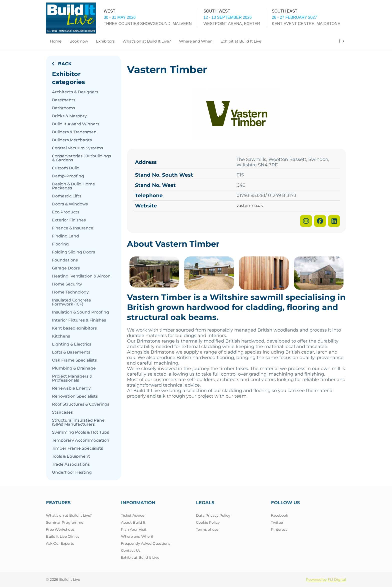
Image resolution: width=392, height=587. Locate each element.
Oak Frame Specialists (74, 360)
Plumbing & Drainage (74, 368)
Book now (79, 41)
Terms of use (207, 529)
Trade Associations (71, 464)
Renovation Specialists (75, 396)
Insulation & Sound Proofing (80, 312)
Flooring (60, 244)
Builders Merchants (72, 140)
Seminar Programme (65, 522)
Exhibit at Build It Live (241, 41)
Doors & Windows (70, 204)
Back (62, 64)
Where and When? (137, 536)
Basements (64, 100)
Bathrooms (63, 108)
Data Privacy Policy (213, 515)
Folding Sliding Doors (73, 252)
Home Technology (70, 292)
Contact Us (131, 550)
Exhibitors (105, 41)
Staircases (62, 412)
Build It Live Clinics (63, 536)
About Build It (133, 522)
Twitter (277, 522)
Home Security (67, 284)
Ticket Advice (133, 515)
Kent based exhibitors (74, 328)
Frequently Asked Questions (146, 543)
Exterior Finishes (69, 220)
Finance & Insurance (73, 228)
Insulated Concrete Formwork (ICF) (71, 302)
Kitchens (61, 336)
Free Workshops (60, 529)
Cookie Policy (208, 522)
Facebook (279, 515)
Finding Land (65, 236)
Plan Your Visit (134, 529)
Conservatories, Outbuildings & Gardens (81, 158)
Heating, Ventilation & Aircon (81, 276)
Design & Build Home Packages (73, 186)
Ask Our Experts (60, 543)
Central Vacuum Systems (77, 148)
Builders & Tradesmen (74, 132)
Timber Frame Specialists (77, 448)
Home (56, 41)
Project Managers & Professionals (72, 378)
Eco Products (66, 212)
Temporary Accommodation (81, 440)
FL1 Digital (337, 579)
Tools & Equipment (71, 456)
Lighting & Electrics (72, 344)
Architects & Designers (75, 92)
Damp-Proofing (68, 176)
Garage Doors (66, 268)
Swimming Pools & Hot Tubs (80, 432)
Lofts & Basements (71, 352)
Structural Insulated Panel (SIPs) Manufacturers (79, 422)
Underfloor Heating (72, 472)
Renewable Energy (71, 388)
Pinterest (279, 529)
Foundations (65, 260)
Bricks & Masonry (69, 116)
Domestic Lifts (67, 196)
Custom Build (66, 168)
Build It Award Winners (76, 124)
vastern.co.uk (250, 206)
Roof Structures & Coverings (81, 404)
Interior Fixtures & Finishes (79, 320)
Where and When (196, 41)
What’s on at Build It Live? (147, 41)
